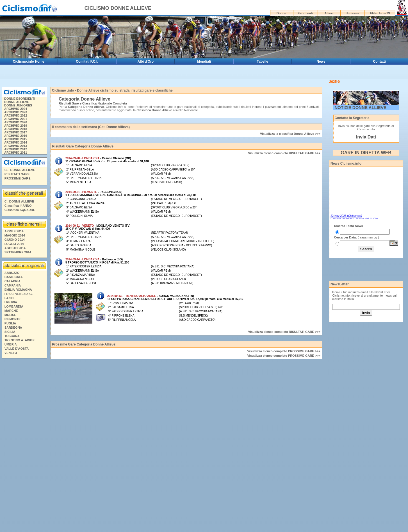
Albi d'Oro (145, 62)
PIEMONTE (12, 305)
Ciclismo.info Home (29, 62)
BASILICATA (14, 263)
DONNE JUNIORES (18, 91)
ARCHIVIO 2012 (16, 135)
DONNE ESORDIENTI (20, 84)
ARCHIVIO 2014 (16, 128)
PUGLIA (10, 309)
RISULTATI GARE (17, 160)
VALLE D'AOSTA (17, 334)
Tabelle (263, 62)
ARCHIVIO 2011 (16, 138)
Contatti (379, 62)
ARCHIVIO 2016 (16, 121)
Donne (281, 13)
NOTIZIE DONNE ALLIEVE (361, 93)
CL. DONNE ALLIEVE (20, 156)
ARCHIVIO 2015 (16, 125)
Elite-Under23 (380, 13)
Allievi (329, 13)
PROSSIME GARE (18, 164)
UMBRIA (11, 330)
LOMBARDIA (14, 292)
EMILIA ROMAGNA (18, 275)
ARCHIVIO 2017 (16, 118)
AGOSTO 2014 (15, 234)
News (321, 62)
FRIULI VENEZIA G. (19, 279)
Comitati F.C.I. (87, 62)
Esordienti (305, 13)
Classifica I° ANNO (18, 191)
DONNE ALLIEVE (17, 88)
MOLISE (10, 301)
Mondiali (204, 62)
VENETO (11, 338)
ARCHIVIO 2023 (16, 98)
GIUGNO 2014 (15, 225)
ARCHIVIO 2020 (16, 108)
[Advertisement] (24, 432)
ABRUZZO (12, 258)
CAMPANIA (13, 271)
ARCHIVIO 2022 (16, 101)
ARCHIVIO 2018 (16, 115)
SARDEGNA (13, 313)
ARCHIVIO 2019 (16, 111)
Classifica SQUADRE (20, 195)
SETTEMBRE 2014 (18, 238)
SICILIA (10, 317)
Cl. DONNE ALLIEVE (19, 187)
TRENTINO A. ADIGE (20, 326)
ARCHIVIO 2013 (16, 131)
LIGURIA (11, 288)
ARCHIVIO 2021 (16, 104)
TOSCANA (12, 322)
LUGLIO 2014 (14, 229)
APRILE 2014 (14, 217)
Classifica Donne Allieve (154, 96)
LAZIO (9, 284)
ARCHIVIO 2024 (16, 94)
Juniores (352, 13)
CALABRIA (12, 267)
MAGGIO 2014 (15, 221)
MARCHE (11, 296)
